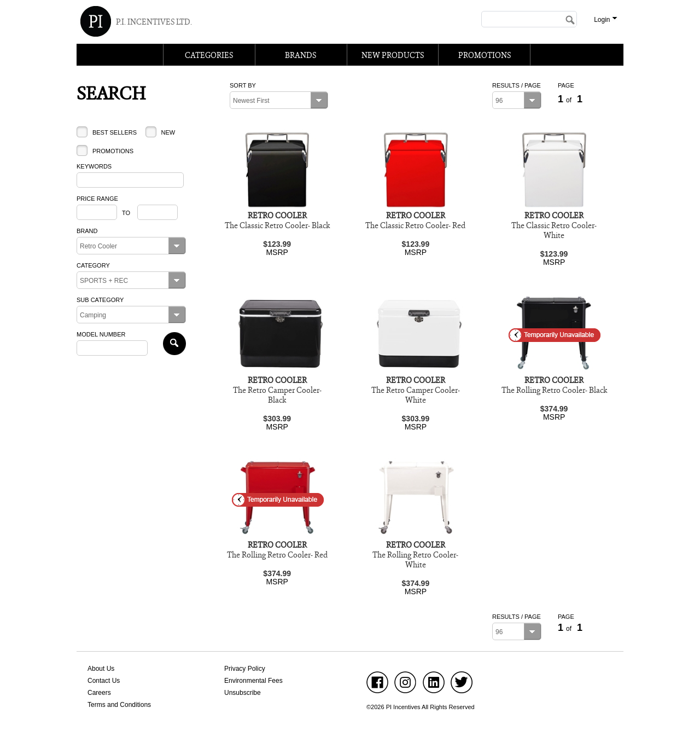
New (168, 132)
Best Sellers (115, 132)
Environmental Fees (253, 681)
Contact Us (104, 681)
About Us (101, 669)
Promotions (113, 151)
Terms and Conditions (119, 705)
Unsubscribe (243, 693)
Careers (99, 693)
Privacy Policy (245, 669)
